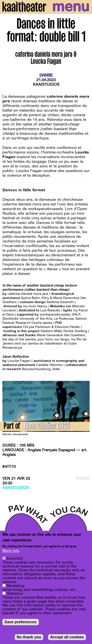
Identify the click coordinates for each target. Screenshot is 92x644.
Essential (15, 558)
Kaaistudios (46, 85)
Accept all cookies (67, 637)
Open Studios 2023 (47, 427)
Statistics (15, 594)
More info (11, 551)
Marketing (16, 586)
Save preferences (21, 622)
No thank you (29, 637)
